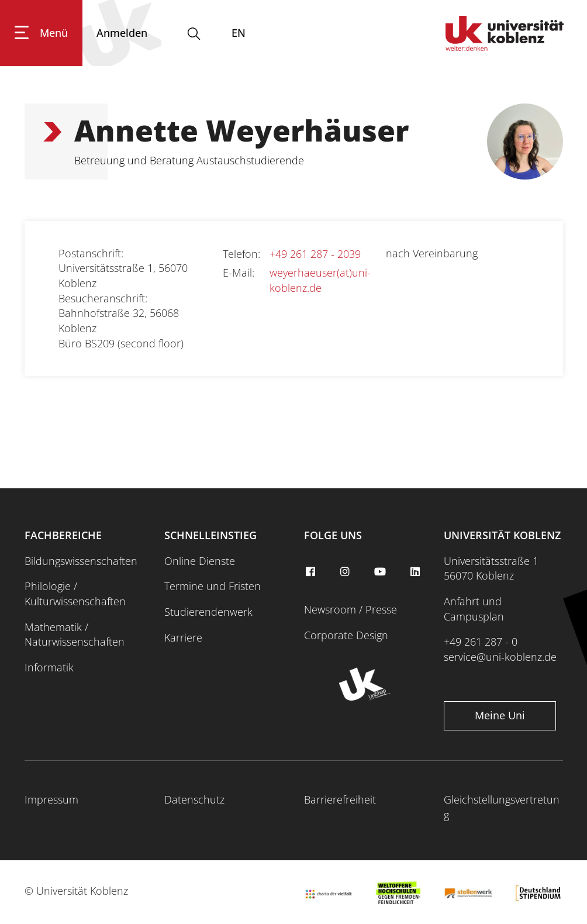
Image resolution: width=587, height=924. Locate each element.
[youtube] (382, 572)
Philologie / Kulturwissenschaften (75, 594)
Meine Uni (500, 715)
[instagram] (347, 572)
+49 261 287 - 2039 (315, 254)
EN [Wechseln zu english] (239, 33)
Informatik (49, 667)
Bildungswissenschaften (81, 561)
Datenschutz (194, 799)
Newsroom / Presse (351, 609)
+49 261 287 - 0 (481, 642)
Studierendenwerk (208, 612)
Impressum (51, 799)
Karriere (183, 637)
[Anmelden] (122, 33)
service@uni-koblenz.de (500, 657)
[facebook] (312, 572)
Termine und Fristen (213, 586)
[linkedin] (416, 572)
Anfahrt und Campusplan (474, 609)
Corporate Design (346, 635)
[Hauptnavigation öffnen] (41, 33)
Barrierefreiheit (340, 799)
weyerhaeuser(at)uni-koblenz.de (320, 280)
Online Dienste (200, 561)
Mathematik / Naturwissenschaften (75, 635)
